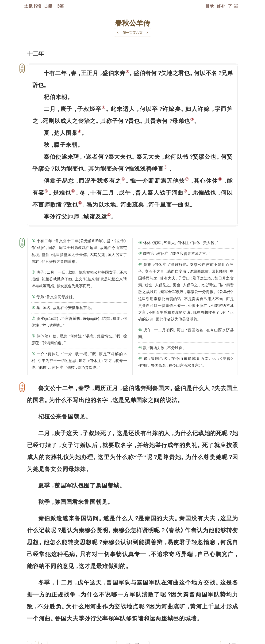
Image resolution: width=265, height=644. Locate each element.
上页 (229, 616)
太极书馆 (33, 6)
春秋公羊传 (133, 23)
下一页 (133, 616)
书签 (59, 6)
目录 (210, 6)
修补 (221, 6)
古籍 (48, 6)
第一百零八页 (133, 32)
